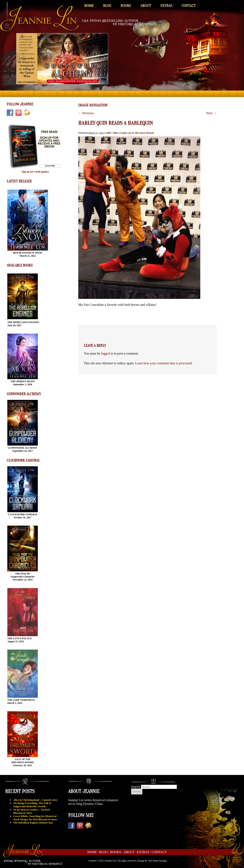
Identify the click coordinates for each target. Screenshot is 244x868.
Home (89, 6)
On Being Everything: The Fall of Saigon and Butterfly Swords (32, 805)
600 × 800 (112, 133)
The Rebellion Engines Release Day (33, 823)
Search (136, 787)
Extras (166, 6)
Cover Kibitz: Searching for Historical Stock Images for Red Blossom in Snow (35, 818)
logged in (107, 353)
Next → (211, 113)
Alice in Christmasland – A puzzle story (35, 800)
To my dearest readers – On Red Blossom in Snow (31, 811)
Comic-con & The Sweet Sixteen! (137, 133)
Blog (107, 6)
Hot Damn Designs (158, 861)
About (146, 6)
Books (126, 6)
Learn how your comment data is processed (163, 363)
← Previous (86, 113)
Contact (189, 6)
